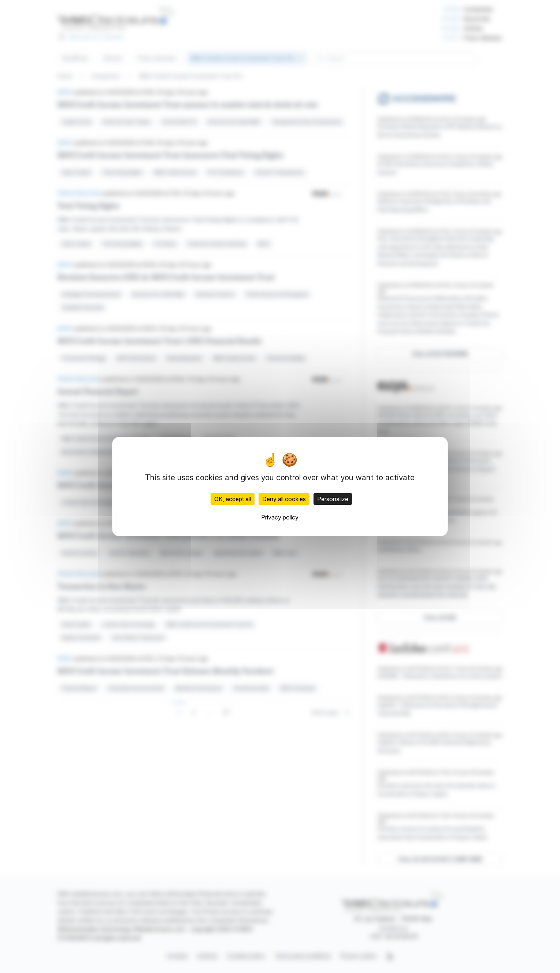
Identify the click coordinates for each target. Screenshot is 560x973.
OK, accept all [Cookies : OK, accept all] (233, 499)
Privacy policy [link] (280, 517)
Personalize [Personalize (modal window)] (333, 499)
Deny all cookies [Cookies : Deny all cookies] (284, 499)
